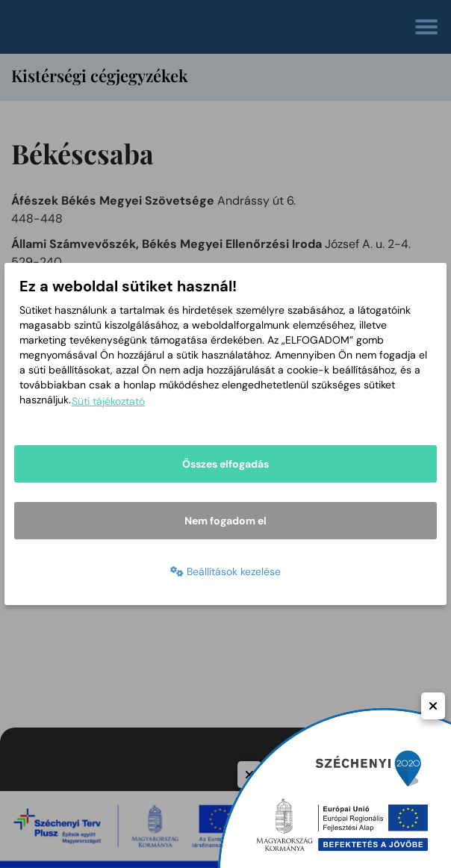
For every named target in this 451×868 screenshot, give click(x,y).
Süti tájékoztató (108, 401)
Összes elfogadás (225, 464)
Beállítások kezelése (225, 571)
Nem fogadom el (225, 521)
